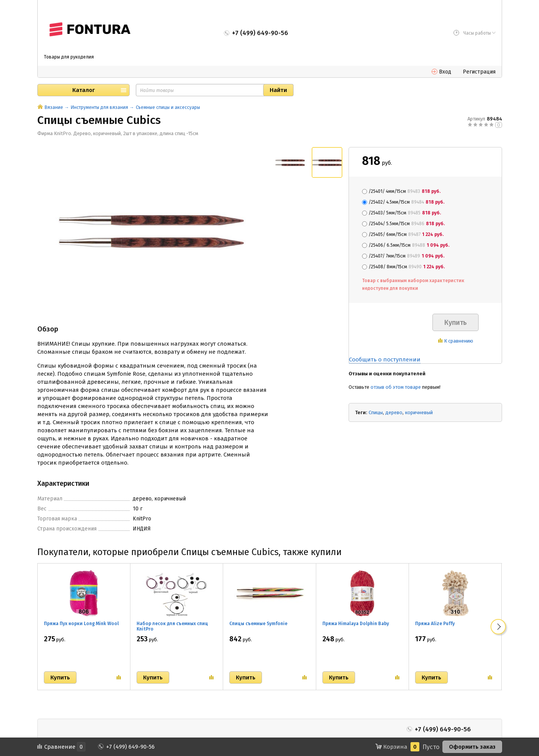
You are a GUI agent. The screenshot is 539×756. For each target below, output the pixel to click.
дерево (394, 412)
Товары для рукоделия (69, 57)
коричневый (419, 412)
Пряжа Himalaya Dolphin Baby (356, 624)
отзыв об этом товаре (396, 387)
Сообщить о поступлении (385, 360)
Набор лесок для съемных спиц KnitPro (172, 626)
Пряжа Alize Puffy (435, 624)
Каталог (83, 90)
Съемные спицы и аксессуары (168, 107)
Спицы (376, 412)
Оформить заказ (472, 747)
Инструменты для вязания (99, 107)
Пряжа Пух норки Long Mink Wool (81, 624)
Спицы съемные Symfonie (258, 624)
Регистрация (479, 72)
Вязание (54, 107)
